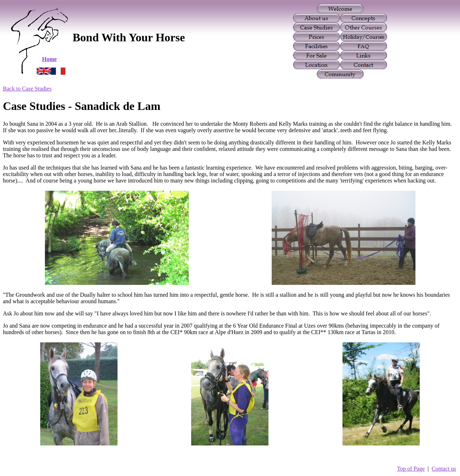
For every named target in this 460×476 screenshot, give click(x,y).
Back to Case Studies (27, 89)
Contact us (444, 469)
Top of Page (411, 469)
